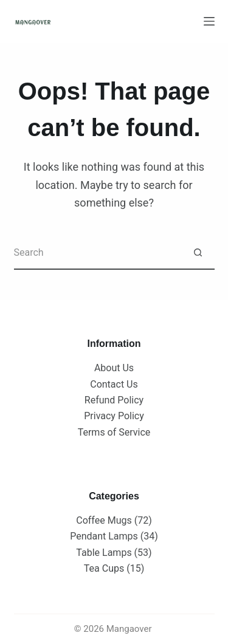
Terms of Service (114, 432)
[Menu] (209, 21)
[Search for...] (98, 253)
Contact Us (114, 384)
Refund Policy (114, 400)
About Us (114, 368)
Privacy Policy (114, 416)
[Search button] (198, 253)
